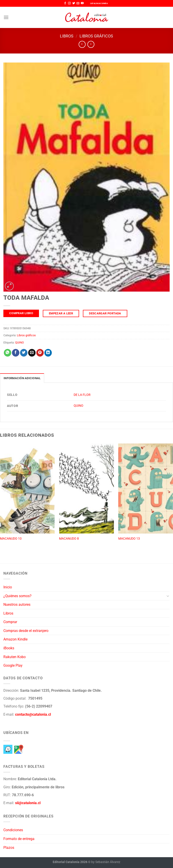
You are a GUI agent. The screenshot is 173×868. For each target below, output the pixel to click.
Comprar (10, 622)
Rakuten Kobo (15, 657)
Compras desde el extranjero (26, 631)
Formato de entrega (19, 839)
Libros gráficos (96, 36)
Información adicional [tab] (22, 378)
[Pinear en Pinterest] (40, 353)
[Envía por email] (32, 353)
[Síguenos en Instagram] (69, 3)
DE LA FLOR (82, 395)
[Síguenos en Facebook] (65, 3)
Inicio (8, 587)
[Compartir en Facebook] (16, 353)
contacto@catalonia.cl (33, 714)
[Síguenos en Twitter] (74, 3)
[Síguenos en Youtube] (82, 3)
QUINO (19, 342)
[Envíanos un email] (78, 3)
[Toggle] (168, 596)
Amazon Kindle (15, 639)
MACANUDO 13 (129, 539)
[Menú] (6, 17)
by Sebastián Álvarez (106, 862)
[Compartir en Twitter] (24, 353)
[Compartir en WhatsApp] (8, 353)
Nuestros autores (17, 605)
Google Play (13, 665)
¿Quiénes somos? (17, 596)
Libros (67, 36)
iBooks (9, 648)
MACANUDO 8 (69, 539)
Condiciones (13, 830)
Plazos (9, 848)
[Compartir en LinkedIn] (48, 353)
